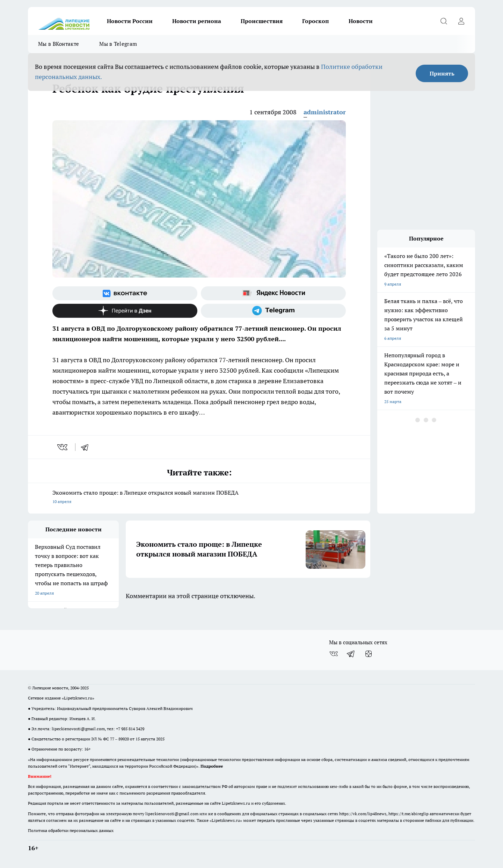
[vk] (63, 447)
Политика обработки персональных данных (71, 830)
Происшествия (262, 21)
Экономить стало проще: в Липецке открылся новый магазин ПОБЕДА (199, 498)
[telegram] (87, 447)
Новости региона (197, 21)
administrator (325, 112)
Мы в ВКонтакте (59, 44)
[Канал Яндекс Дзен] (125, 311)
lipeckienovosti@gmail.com (78, 729)
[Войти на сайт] (461, 21)
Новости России (130, 21)
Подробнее (212, 766)
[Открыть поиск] (444, 21)
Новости (361, 21)
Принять (442, 73)
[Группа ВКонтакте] (125, 293)
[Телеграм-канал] (273, 311)
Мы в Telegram (118, 44)
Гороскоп (316, 21)
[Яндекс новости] (273, 293)
